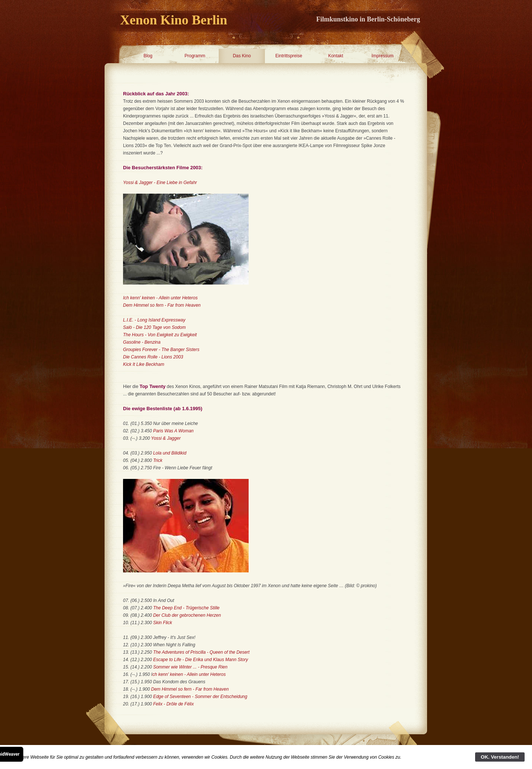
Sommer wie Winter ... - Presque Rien (190, 667)
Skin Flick (162, 623)
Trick (158, 460)
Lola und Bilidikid (170, 453)
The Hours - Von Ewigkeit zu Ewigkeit (160, 335)
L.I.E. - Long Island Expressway (154, 320)
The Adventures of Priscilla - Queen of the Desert (201, 652)
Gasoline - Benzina (142, 342)
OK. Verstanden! (500, 757)
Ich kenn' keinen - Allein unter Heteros (160, 298)
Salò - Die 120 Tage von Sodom (154, 327)
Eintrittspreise (289, 56)
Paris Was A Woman (173, 431)
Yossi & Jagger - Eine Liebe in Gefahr (160, 183)
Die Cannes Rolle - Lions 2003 (153, 357)
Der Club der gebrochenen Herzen (187, 615)
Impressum (383, 56)
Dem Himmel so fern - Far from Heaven (162, 305)
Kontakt (336, 56)
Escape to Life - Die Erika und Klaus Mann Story (200, 660)
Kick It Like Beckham (144, 364)
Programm (195, 56)
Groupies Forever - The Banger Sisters (161, 350)
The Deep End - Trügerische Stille (186, 608)
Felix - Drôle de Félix (173, 704)
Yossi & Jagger (166, 438)
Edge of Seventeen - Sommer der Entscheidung (200, 697)
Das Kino (242, 56)
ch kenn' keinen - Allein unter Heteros (189, 674)
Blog (148, 56)
